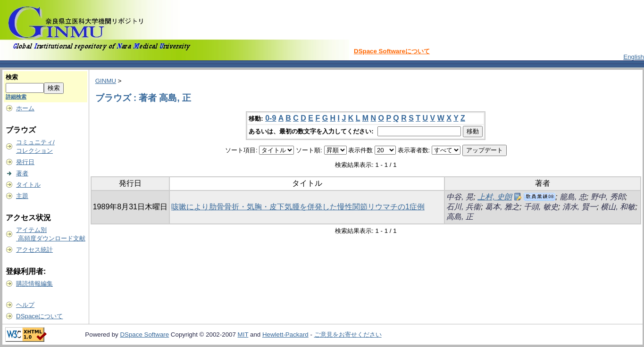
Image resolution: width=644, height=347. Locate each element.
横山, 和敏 (618, 207)
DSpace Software (144, 335)
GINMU (106, 81)
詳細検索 (16, 97)
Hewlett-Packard (285, 335)
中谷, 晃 (460, 197)
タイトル (28, 185)
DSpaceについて (39, 316)
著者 (22, 173)
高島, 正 (460, 217)
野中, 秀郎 (608, 197)
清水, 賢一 (580, 207)
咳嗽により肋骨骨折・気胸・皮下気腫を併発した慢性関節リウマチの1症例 (298, 207)
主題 (22, 196)
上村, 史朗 (495, 197)
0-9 (271, 118)
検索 (12, 77)
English (634, 57)
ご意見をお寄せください (348, 335)
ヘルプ (25, 305)
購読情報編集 (34, 284)
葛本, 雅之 (502, 207)
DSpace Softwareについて (392, 51)
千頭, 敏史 (541, 207)
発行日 (25, 162)
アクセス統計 (34, 250)
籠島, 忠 (573, 197)
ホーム (25, 108)
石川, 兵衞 (464, 207)
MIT (243, 335)
